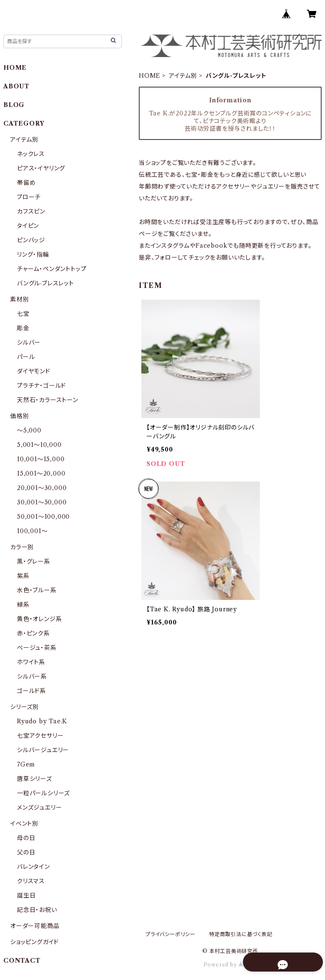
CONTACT (22, 961)
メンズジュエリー (39, 808)
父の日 (26, 852)
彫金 (23, 328)
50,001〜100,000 (43, 517)
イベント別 (24, 824)
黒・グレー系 (34, 561)
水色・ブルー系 (37, 590)
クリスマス (31, 881)
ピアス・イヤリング (41, 168)
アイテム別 (183, 76)
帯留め (26, 183)
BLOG (14, 105)
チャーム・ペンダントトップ (52, 269)
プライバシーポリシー (171, 934)
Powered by (230, 965)
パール (26, 357)
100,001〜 (32, 531)
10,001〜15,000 (41, 459)
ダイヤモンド (34, 371)
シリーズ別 (25, 707)
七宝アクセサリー (40, 736)
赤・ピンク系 (33, 633)
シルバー (29, 342)
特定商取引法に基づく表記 (241, 934)
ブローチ (29, 197)
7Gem (26, 764)
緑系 (23, 605)
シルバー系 (32, 676)
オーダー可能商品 (35, 926)
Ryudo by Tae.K (42, 721)
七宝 (23, 314)
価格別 (19, 416)
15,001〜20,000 (41, 474)
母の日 (26, 838)
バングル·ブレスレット (45, 283)
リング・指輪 (33, 255)
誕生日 (26, 895)
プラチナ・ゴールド (41, 386)
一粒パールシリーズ (43, 793)
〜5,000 (29, 430)
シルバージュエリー (43, 750)
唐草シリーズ (34, 779)
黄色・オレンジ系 (39, 619)
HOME (150, 76)
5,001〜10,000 (39, 445)
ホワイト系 (31, 662)
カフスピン (31, 211)
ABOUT (17, 86)
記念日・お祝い (37, 910)
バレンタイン (33, 867)
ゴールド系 (32, 691)
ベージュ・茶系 (37, 648)
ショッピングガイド (34, 942)
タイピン (28, 226)
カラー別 (22, 547)
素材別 (19, 299)
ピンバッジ (31, 240)
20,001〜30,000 (42, 488)
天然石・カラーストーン (48, 400)
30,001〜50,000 (42, 502)
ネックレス (31, 154)
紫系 (23, 576)
